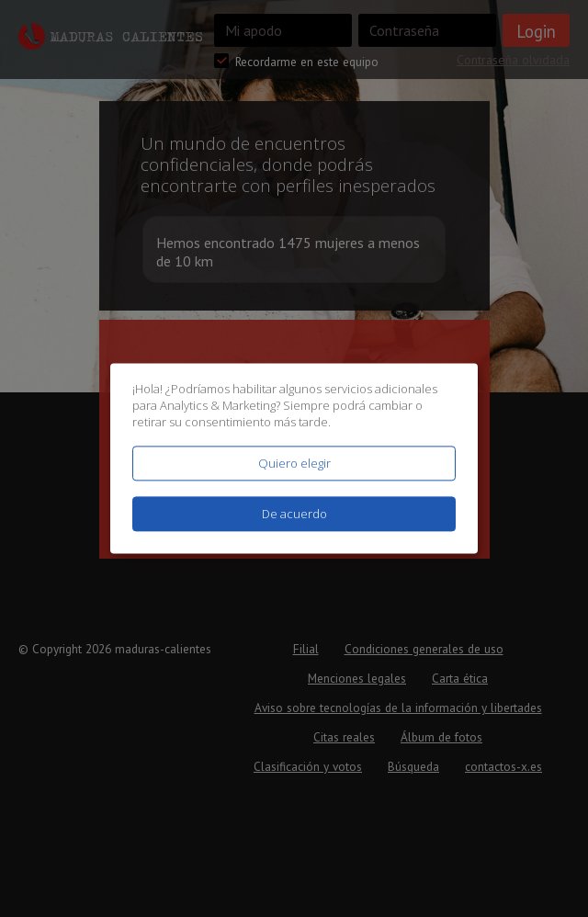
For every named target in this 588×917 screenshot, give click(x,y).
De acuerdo (294, 515)
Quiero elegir (294, 463)
